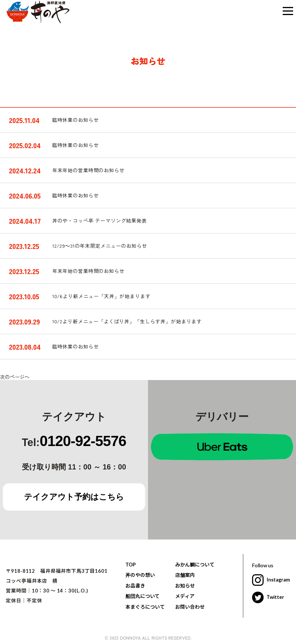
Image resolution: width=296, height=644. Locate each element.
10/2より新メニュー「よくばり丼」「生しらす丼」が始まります (127, 321)
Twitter (268, 597)
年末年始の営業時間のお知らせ (88, 170)
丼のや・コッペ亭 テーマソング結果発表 (100, 221)
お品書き (135, 586)
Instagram (271, 580)
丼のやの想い (140, 575)
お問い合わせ (190, 607)
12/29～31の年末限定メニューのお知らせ (100, 246)
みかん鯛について (195, 565)
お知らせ (185, 586)
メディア (185, 596)
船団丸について (143, 596)
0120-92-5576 (83, 441)
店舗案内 (185, 575)
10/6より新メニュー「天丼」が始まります (101, 296)
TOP (131, 565)
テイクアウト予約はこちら (74, 497)
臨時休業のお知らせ (76, 120)
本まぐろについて (145, 607)
